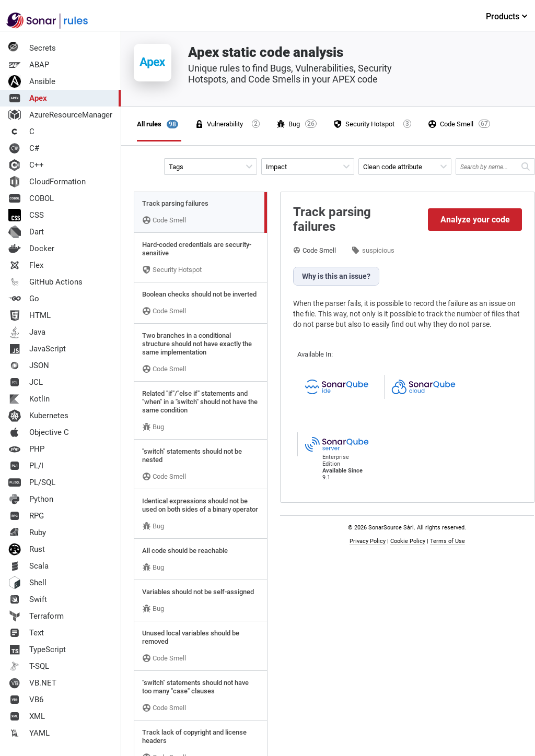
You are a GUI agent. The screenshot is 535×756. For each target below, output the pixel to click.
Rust (27, 549)
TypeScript (37, 649)
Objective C (39, 432)
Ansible (32, 81)
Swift (28, 599)
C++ (26, 165)
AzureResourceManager (60, 115)
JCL (26, 382)
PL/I (26, 466)
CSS (26, 215)
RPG (26, 516)
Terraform (36, 616)
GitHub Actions (45, 282)
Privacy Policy (368, 541)
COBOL (31, 198)
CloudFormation (47, 182)
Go (24, 299)
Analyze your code (475, 220)
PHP (26, 449)
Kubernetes (38, 416)
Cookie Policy (408, 541)
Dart (26, 232)
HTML (30, 315)
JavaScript (37, 349)
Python (31, 499)
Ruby (27, 533)
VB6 (26, 700)
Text (26, 633)
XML (27, 716)
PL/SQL (32, 482)
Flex (26, 265)
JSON (29, 365)
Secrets (32, 48)
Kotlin (29, 399)
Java (27, 332)
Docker (31, 249)
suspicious (378, 250)
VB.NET (32, 683)
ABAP (29, 65)
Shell (27, 583)
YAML (29, 733)
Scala (28, 566)
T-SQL (29, 666)
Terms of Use (447, 541)
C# (24, 148)
